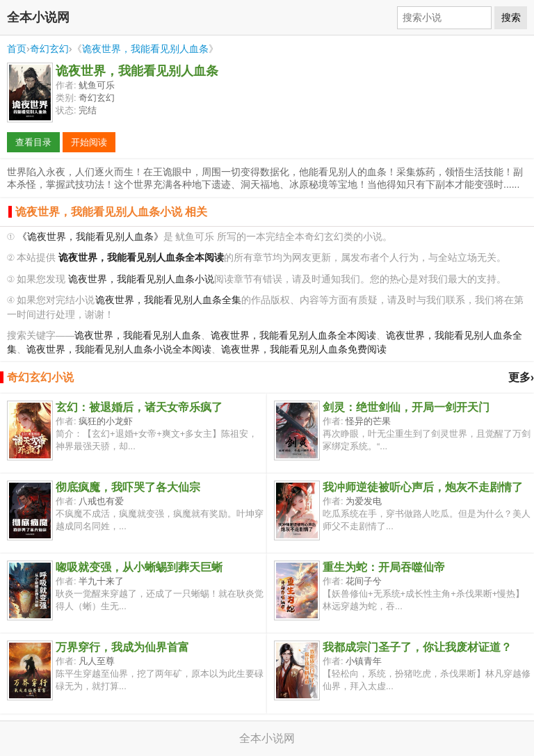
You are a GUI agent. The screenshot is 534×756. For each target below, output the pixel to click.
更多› (521, 377)
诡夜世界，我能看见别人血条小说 (141, 279)
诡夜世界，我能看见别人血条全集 (168, 300)
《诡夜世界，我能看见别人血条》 (90, 237)
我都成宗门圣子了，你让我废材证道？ (417, 647)
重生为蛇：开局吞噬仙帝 (384, 567)
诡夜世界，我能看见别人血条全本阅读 (293, 336)
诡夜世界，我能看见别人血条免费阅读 (304, 349)
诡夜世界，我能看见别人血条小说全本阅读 (119, 349)
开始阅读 (89, 142)
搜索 (511, 17)
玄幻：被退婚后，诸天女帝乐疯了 (139, 407)
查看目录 (33, 142)
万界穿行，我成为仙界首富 (122, 647)
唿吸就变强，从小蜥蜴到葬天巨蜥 (139, 567)
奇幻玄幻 (49, 49)
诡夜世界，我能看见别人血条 (145, 49)
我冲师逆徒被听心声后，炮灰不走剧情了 (423, 487)
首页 (17, 49)
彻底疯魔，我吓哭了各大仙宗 (128, 487)
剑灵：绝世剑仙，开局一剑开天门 (406, 407)
